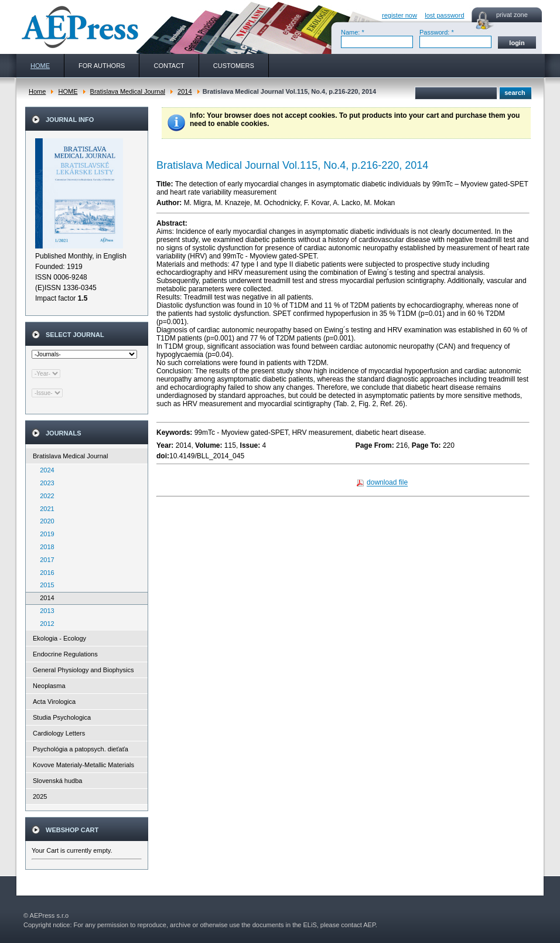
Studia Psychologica (62, 717)
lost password (444, 15)
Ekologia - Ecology (59, 638)
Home (37, 91)
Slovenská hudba (57, 781)
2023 (45, 483)
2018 (45, 547)
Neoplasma (49, 686)
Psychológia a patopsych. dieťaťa (81, 749)
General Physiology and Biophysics (83, 670)
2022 (45, 496)
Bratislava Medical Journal (128, 91)
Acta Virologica (54, 702)
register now (399, 15)
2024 (45, 470)
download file (387, 483)
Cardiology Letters (59, 733)
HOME (68, 91)
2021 (45, 509)
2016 (45, 573)
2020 (45, 521)
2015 (45, 585)
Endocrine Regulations (65, 654)
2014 (185, 91)
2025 (40, 796)
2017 (45, 560)
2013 (45, 611)
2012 (45, 624)
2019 (45, 534)
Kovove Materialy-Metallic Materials (83, 765)
